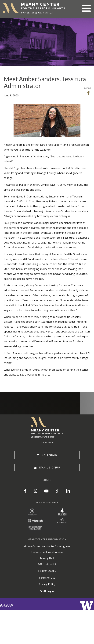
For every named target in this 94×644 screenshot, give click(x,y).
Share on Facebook (89, 93)
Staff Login (47, 591)
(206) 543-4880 (47, 564)
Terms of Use (47, 578)
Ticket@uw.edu (47, 571)
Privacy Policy (47, 584)
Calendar (50, 455)
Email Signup (50, 468)
